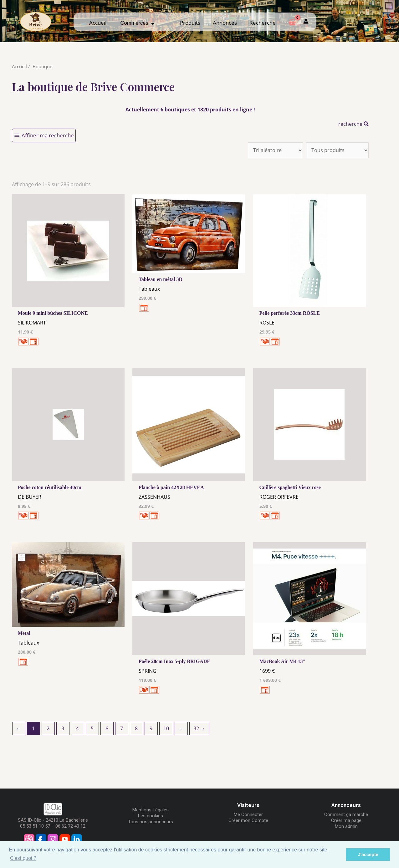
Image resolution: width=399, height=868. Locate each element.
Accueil (98, 23)
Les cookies (151, 816)
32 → (199, 728)
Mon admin (346, 826)
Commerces (137, 23)
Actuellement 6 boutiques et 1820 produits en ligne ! (190, 110)
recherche (353, 124)
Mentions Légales (151, 810)
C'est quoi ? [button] (23, 858)
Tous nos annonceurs (151, 822)
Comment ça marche (346, 814)
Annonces (225, 23)
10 (166, 728)
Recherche (263, 23)
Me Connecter (248, 814)
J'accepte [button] (368, 855)
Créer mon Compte (248, 820)
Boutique (42, 66)
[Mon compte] (306, 22)
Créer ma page (346, 820)
